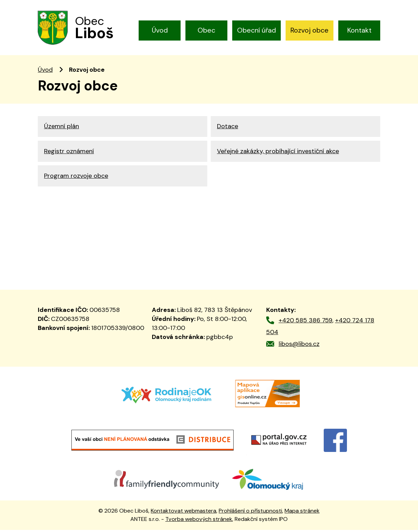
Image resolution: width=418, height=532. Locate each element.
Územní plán (62, 129)
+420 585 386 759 (306, 322)
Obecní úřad (256, 30)
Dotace (228, 129)
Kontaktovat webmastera (184, 513)
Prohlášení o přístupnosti (250, 513)
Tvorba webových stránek (199, 521)
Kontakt (359, 30)
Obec (206, 30)
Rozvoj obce (310, 30)
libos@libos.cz (299, 346)
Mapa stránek (302, 513)
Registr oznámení (69, 155)
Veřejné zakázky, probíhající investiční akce (278, 155)
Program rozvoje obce (76, 180)
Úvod (160, 30)
